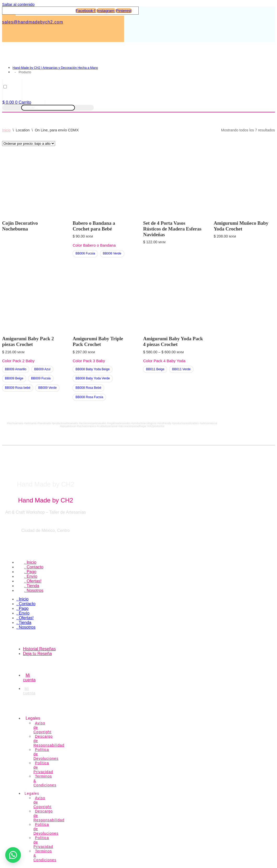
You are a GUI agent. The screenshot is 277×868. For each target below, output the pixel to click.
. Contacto (34, 567)
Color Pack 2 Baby (18, 361)
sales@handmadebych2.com (33, 22)
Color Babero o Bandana (94, 245)
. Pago (30, 572)
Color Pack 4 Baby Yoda (164, 361)
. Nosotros (34, 590)
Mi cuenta (29, 691)
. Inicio (30, 562)
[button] (13, 855)
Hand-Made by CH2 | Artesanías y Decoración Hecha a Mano (55, 68)
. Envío (31, 576)
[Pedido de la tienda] (29, 144)
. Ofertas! (33, 581)
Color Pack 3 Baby (89, 361)
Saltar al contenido (18, 4)
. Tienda (32, 586)
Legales (33, 718)
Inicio (6, 130)
